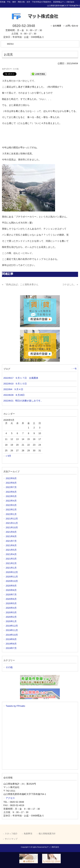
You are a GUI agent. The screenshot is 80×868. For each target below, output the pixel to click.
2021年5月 (11, 550)
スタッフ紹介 (11, 834)
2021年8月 (11, 536)
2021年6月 (11, 545)
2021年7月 (11, 541)
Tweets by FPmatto (15, 706)
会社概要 (57, 26)
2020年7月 (11, 595)
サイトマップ (11, 839)
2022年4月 (11, 501)
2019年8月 (11, 644)
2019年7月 (11, 648)
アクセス (10, 798)
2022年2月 (11, 510)
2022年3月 (11, 505)
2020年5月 (11, 603)
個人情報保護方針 (47, 834)
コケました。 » (70, 284)
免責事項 (28, 834)
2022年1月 (11, 514)
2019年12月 (12, 626)
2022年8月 (11, 483)
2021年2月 (11, 563)
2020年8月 (11, 590)
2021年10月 (12, 527)
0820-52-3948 (24, 26)
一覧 (75, 369)
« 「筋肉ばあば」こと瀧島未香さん (20, 284)
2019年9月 (11, 639)
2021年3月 (11, 559)
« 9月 (8, 456)
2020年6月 (11, 599)
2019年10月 (12, 635)
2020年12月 (12, 572)
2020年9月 (11, 586)
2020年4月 (11, 608)
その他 (16, 69)
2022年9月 (11, 478)
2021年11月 (12, 523)
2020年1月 (11, 621)
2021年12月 (12, 519)
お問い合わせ (72, 26)
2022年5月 (11, 496)
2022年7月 (11, 487)
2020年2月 (11, 617)
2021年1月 (11, 568)
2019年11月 (12, 630)
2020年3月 (11, 612)
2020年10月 (12, 581)
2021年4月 (11, 554)
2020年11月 (12, 577)
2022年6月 (11, 492)
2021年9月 (11, 532)
